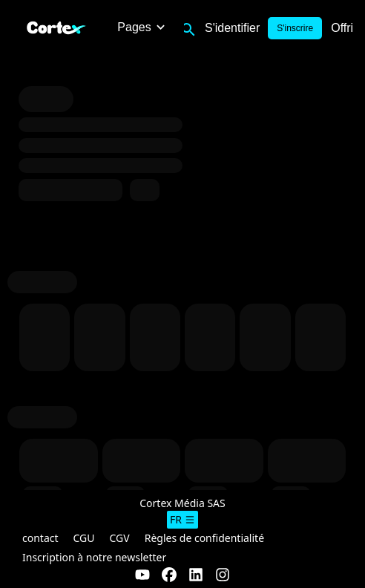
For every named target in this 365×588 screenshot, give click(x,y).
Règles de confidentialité (204, 538)
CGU (84, 538)
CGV (120, 538)
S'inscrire (295, 28)
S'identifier (232, 28)
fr (182, 519)
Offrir (344, 28)
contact (40, 538)
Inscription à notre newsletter (94, 557)
